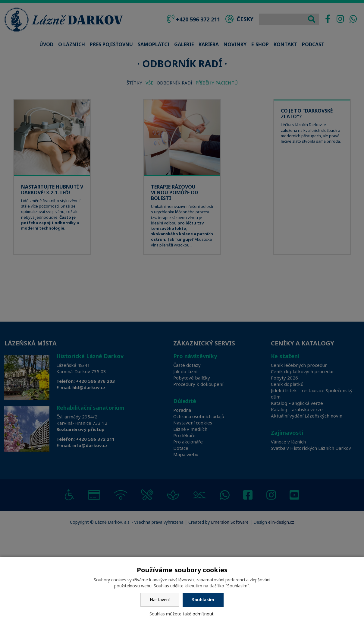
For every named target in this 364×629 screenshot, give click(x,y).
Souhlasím (203, 600)
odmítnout (203, 614)
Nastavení (160, 600)
